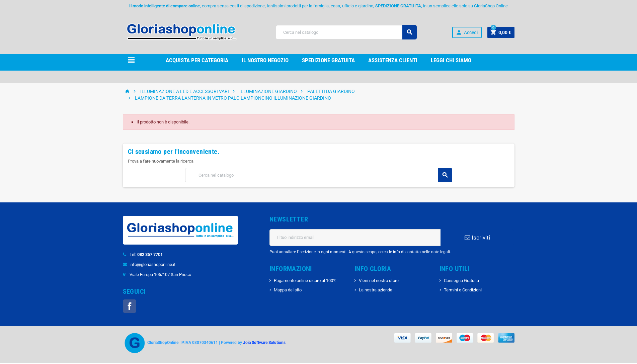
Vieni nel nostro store (379, 281)
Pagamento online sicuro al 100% (305, 281)
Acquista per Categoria (197, 60)
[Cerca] (346, 32)
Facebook (130, 306)
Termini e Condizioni (463, 290)
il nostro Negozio (265, 60)
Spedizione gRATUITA (328, 60)
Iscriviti (477, 238)
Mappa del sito (288, 290)
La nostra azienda (376, 290)
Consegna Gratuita (461, 281)
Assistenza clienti (393, 60)
